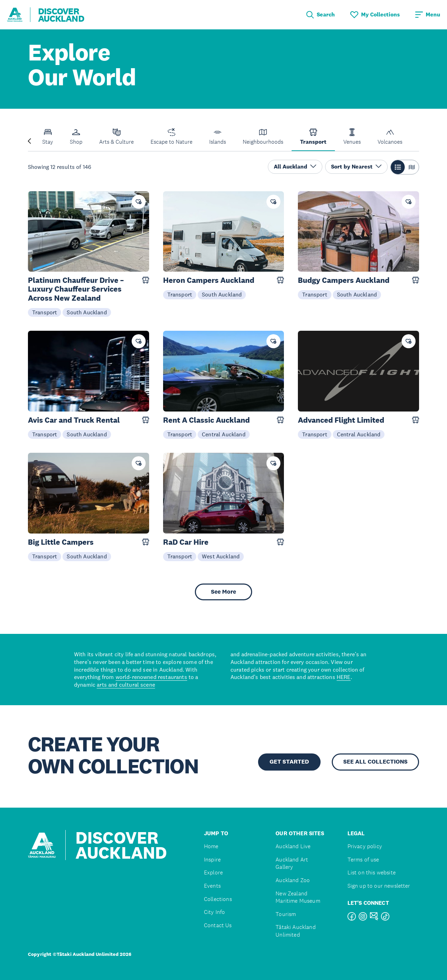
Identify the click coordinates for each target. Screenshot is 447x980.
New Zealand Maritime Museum (298, 897)
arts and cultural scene (126, 685)
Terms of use (363, 860)
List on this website (372, 872)
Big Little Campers (61, 542)
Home (211, 846)
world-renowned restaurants (151, 677)
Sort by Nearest (356, 167)
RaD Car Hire (186, 542)
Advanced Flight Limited (341, 420)
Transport (45, 312)
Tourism (286, 914)
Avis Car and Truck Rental (74, 420)
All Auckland (295, 167)
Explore (213, 872)
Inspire (212, 860)
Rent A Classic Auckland (206, 420)
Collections (218, 899)
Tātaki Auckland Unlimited (295, 931)
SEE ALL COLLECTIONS (375, 762)
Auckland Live (293, 846)
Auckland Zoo (293, 880)
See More (223, 592)
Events (212, 886)
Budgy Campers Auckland (344, 280)
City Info (214, 912)
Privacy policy (365, 846)
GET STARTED (289, 762)
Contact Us (218, 925)
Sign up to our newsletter (379, 886)
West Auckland (221, 556)
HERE (344, 677)
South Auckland (87, 312)
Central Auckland (224, 434)
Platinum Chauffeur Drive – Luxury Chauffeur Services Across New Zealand (76, 289)
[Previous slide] (29, 140)
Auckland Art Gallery (292, 863)
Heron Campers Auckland (209, 280)
